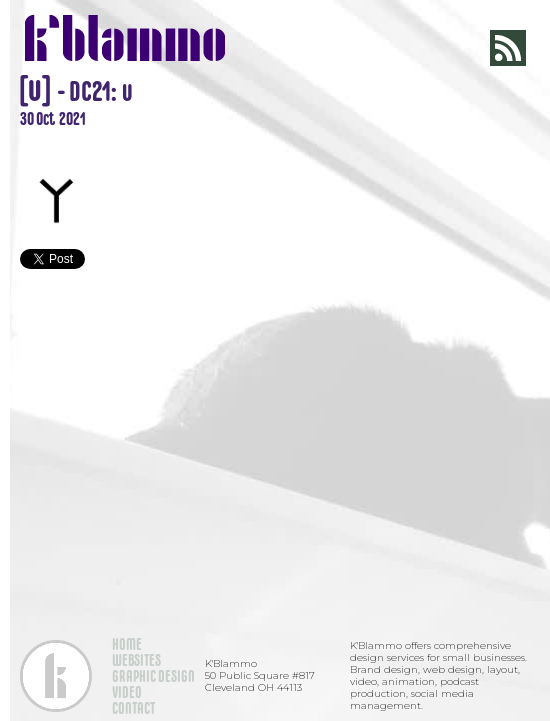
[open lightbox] (275, 140)
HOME (127, 644)
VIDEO (127, 692)
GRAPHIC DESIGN (153, 676)
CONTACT (133, 708)
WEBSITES (136, 660)
